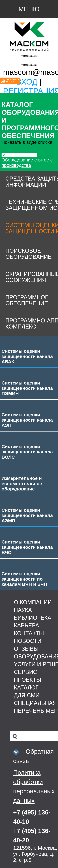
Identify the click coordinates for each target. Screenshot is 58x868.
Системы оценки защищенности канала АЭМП (27, 515)
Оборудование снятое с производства (27, 162)
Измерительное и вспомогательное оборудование (22, 484)
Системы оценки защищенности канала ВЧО (27, 547)
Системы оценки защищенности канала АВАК (27, 356)
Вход (27, 82)
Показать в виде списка (27, 142)
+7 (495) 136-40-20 (29, 65)
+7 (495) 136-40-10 (29, 56)
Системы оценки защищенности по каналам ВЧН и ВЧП (24, 579)
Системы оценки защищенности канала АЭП (27, 420)
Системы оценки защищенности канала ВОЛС (27, 452)
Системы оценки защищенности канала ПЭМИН (27, 388)
